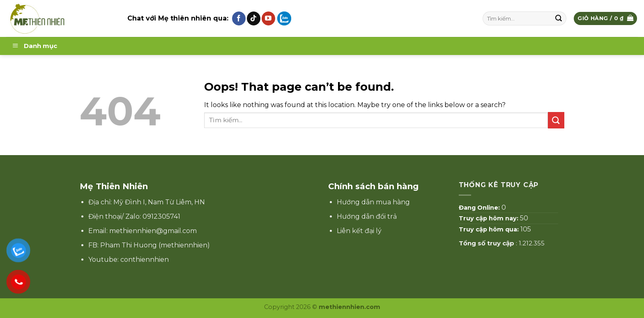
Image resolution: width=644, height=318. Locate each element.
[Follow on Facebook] (239, 18)
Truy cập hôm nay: (489, 218)
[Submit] (559, 18)
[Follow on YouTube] (268, 18)
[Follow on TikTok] (254, 18)
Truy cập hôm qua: (490, 229)
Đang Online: (480, 208)
